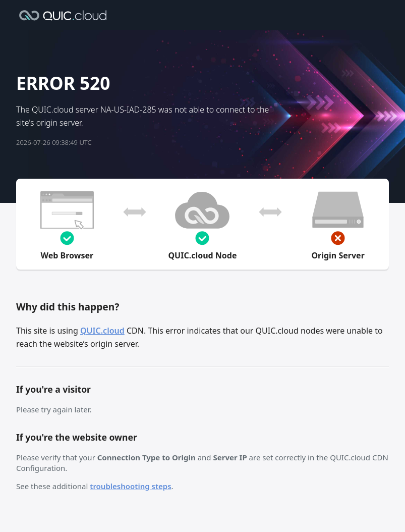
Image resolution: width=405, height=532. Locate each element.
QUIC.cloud (102, 331)
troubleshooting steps (130, 486)
